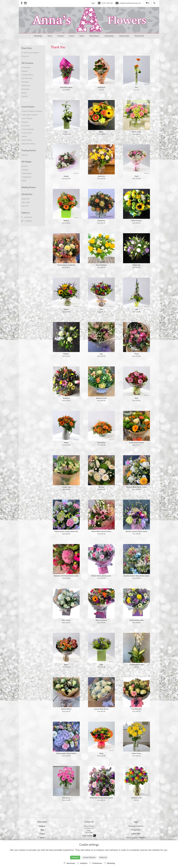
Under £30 (25, 199)
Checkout (25, 56)
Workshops (109, 36)
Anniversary (26, 68)
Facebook (27, 217)
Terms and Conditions (136, 826)
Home (72, 36)
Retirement (26, 86)
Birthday (25, 71)
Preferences (96, 863)
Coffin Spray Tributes (29, 115)
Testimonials (124, 36)
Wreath (24, 137)
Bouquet (25, 166)
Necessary (69, 863)
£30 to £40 (26, 202)
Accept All (75, 857)
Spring (24, 93)
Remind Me (139, 36)
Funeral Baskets (28, 129)
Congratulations (27, 75)
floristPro (142, 838)
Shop (50, 36)
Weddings (38, 36)
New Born (25, 82)
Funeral (60, 36)
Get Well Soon (27, 78)
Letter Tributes (27, 118)
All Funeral (26, 126)
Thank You (26, 100)
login (93, 3)
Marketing (110, 863)
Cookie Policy (136, 834)
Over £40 (25, 206)
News (82, 36)
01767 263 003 (89, 836)
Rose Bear (26, 89)
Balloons (25, 155)
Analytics (82, 863)
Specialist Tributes (28, 144)
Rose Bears (94, 36)
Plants (24, 181)
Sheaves (25, 122)
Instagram (27, 221)
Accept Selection (89, 857)
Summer (25, 96)
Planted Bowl (26, 173)
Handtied (25, 170)
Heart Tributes (27, 140)
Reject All (103, 857)
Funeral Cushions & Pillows (32, 111)
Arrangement (26, 177)
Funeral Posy (26, 133)
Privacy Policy (136, 830)
